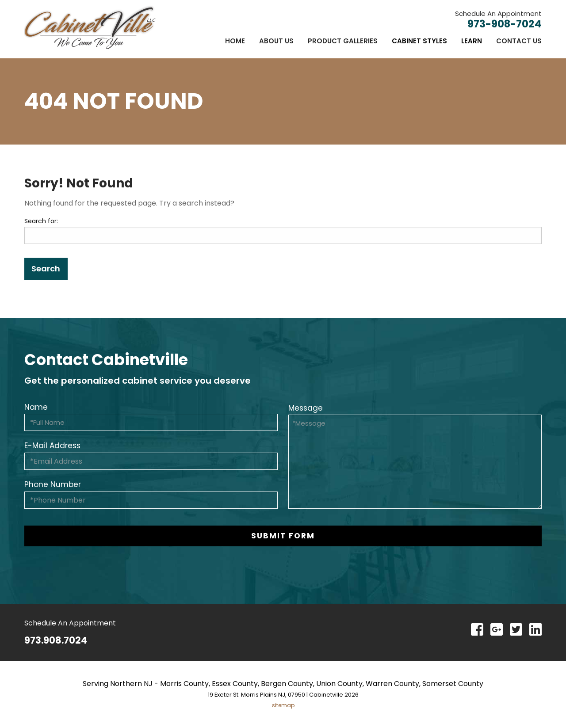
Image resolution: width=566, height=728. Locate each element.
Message (306, 408)
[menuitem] (235, 41)
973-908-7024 (505, 24)
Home (235, 41)
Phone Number (53, 484)
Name (36, 407)
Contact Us (519, 41)
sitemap (283, 705)
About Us (276, 41)
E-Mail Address (52, 446)
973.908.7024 (56, 640)
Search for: (41, 221)
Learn (472, 41)
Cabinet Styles (419, 41)
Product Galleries (343, 41)
